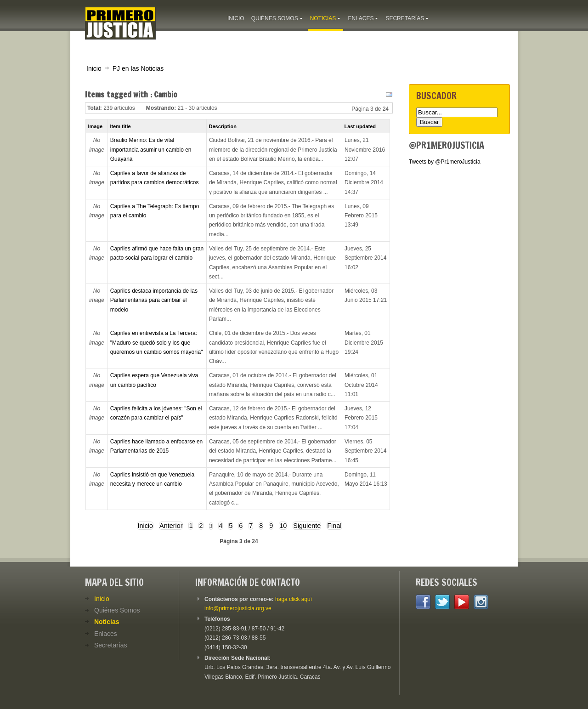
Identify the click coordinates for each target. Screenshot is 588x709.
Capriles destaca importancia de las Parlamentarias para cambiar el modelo (154, 300)
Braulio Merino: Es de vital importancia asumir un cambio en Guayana (151, 150)
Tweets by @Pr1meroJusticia (445, 162)
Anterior (171, 526)
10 (283, 526)
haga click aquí (294, 599)
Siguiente (307, 526)
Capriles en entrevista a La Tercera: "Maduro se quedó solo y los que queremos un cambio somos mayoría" (157, 343)
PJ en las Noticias (138, 68)
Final (334, 526)
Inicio (94, 68)
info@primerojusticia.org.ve (238, 608)
